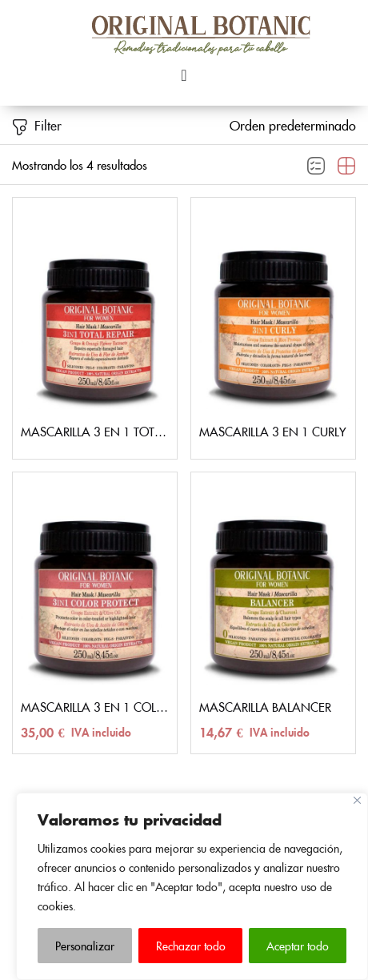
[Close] (357, 800)
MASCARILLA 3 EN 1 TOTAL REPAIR (95, 431)
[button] (293, 125)
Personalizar (85, 946)
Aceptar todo (298, 946)
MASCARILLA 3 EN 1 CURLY (273, 431)
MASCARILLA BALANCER (265, 707)
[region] (192, 886)
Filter (37, 126)
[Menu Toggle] (184, 75)
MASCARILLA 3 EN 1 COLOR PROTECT (95, 707)
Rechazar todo (191, 946)
